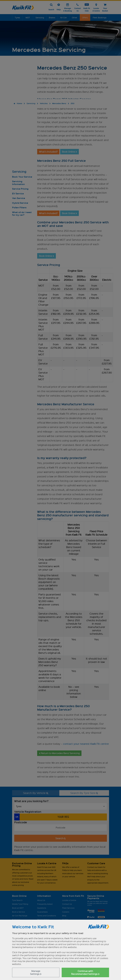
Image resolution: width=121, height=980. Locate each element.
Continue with (85, 972)
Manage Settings (36, 972)
